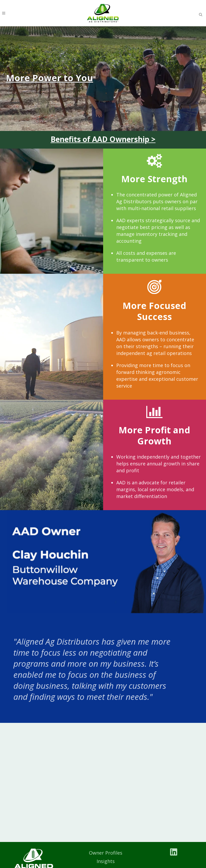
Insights (106, 861)
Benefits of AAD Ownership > (103, 139)
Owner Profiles (106, 853)
